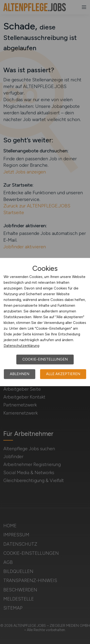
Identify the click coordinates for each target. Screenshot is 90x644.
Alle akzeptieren (63, 374)
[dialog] (45, 322)
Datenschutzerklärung (21, 346)
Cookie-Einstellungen (45, 359)
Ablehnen (20, 374)
